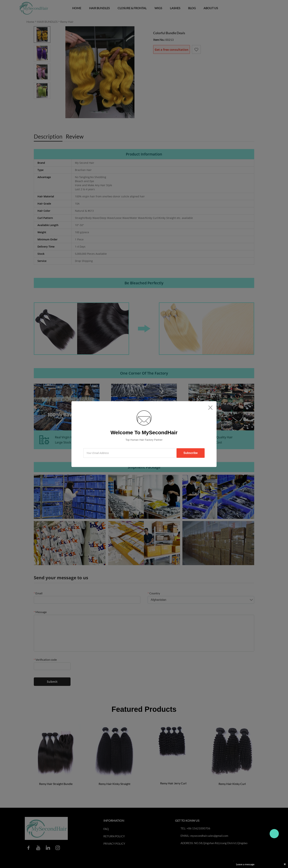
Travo (274, 834)
